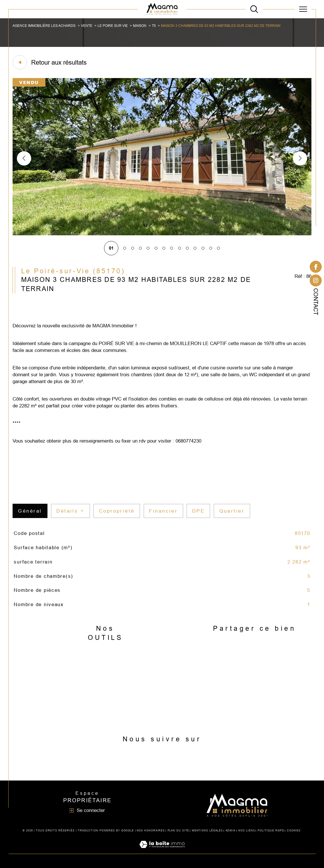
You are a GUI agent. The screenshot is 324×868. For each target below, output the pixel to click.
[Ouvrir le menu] (303, 9)
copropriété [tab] (117, 517)
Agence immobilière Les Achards (44, 26)
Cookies (294, 831)
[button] (300, 158)
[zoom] (162, 234)
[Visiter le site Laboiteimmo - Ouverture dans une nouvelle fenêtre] (162, 851)
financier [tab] (163, 517)
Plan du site (178, 831)
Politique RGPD (271, 831)
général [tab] (30, 517)
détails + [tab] (70, 517)
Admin (231, 831)
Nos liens (247, 831)
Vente (87, 26)
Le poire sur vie (113, 26)
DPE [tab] (198, 517)
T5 (154, 26)
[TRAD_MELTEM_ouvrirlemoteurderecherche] (254, 9)
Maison (140, 26)
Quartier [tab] (232, 517)
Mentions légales (207, 831)
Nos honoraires (151, 831)
